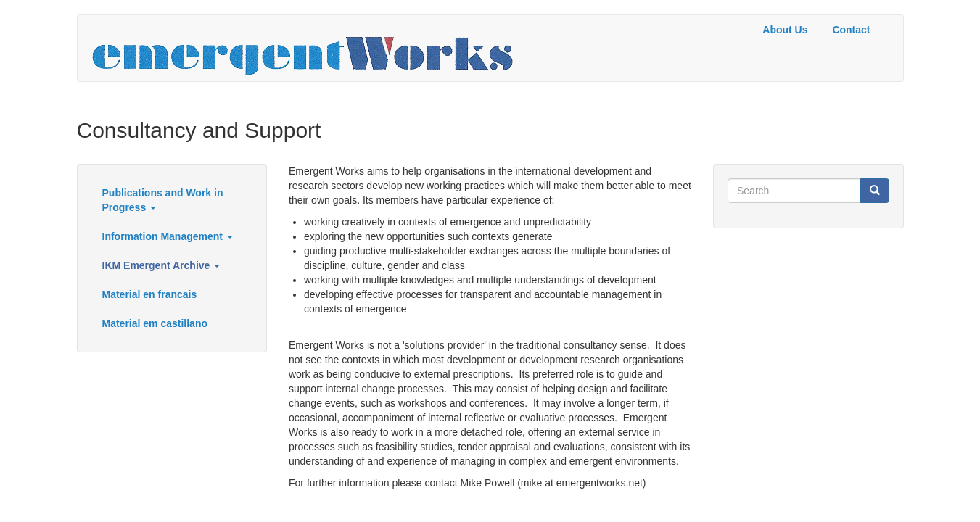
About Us (785, 30)
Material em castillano (155, 323)
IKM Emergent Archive (161, 265)
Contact (851, 30)
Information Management (168, 236)
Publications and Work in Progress (163, 200)
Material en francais (150, 294)
